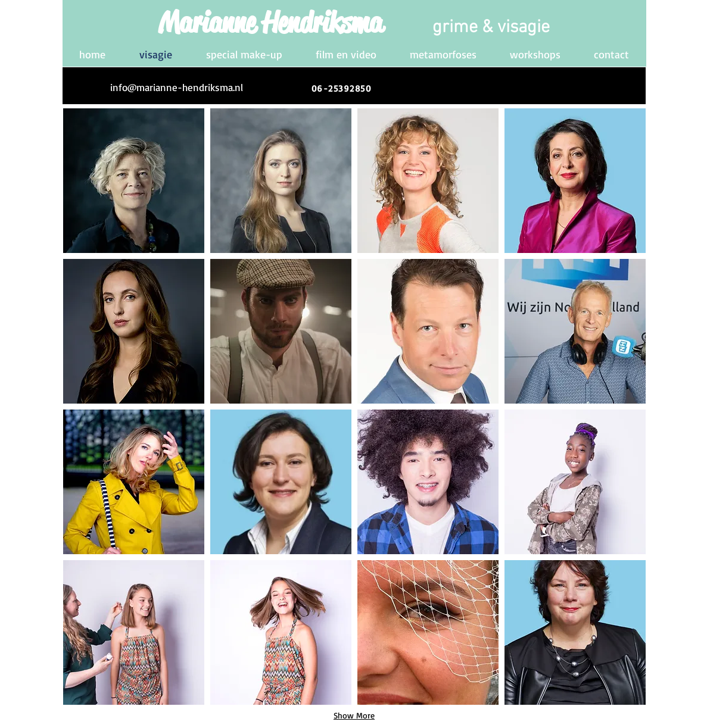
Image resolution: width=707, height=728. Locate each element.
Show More (354, 715)
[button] (134, 181)
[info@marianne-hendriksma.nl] (177, 87)
